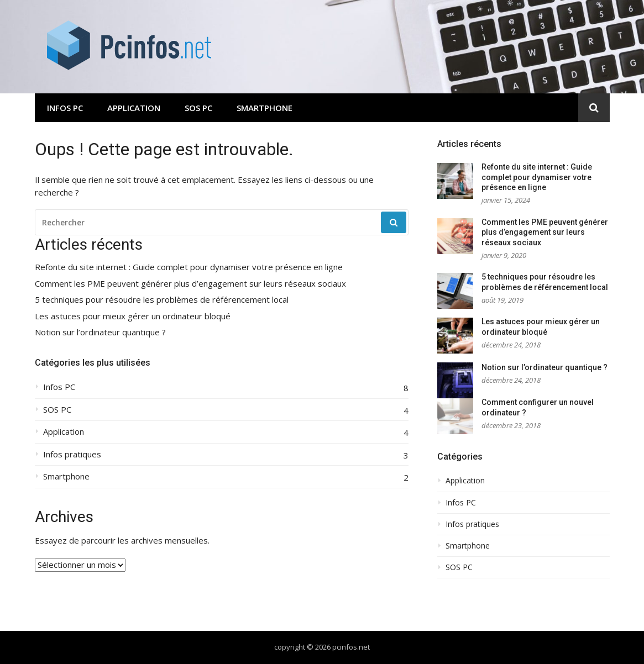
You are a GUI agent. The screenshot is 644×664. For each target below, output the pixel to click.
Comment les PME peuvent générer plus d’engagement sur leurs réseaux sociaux (190, 284)
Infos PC (65, 108)
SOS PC (198, 108)
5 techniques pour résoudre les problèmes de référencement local (162, 300)
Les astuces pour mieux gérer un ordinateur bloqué (133, 316)
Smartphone (265, 108)
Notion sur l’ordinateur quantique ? (100, 332)
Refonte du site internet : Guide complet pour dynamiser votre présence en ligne (189, 267)
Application (134, 108)
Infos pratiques (72, 454)
